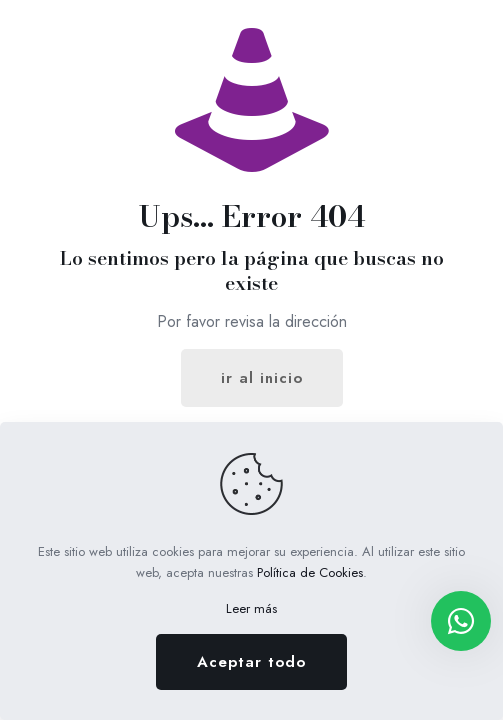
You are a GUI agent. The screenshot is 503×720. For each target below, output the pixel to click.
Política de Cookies (310, 572)
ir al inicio (262, 378)
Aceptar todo (251, 662)
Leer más (251, 608)
